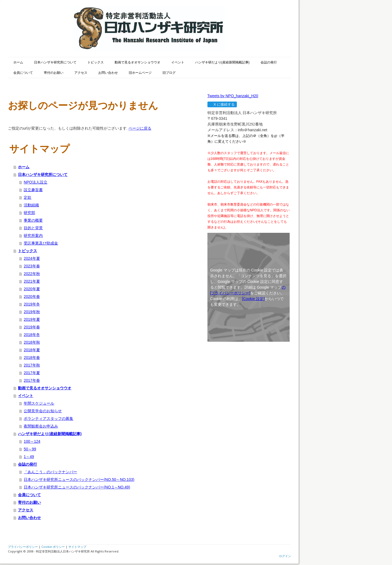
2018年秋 (32, 342)
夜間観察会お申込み (41, 426)
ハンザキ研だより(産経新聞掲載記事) (222, 62)
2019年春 (32, 327)
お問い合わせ (108, 73)
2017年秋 (32, 365)
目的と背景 (33, 228)
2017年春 (32, 380)
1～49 (29, 457)
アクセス (81, 73)
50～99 (30, 449)
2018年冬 (32, 335)
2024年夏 (32, 258)
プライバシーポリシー (23, 547)
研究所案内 (33, 236)
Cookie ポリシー (53, 547)
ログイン (285, 556)
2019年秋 (32, 312)
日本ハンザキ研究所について (55, 62)
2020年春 (32, 297)
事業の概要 (33, 220)
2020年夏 (32, 289)
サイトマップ (77, 547)
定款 (27, 197)
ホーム (18, 62)
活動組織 (31, 205)
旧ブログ (169, 73)
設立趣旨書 (33, 190)
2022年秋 (32, 274)
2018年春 (32, 358)
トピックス (96, 62)
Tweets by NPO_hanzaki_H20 (233, 96)
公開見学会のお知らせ (43, 411)
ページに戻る (140, 128)
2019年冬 (32, 304)
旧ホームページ (140, 73)
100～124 (32, 441)
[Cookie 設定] (253, 299)
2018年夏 (32, 350)
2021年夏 (32, 281)
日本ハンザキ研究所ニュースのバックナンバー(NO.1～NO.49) (77, 487)
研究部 (29, 213)
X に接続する (222, 104)
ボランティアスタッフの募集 (48, 419)
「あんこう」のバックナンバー (50, 472)
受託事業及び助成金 (41, 243)
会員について (23, 73)
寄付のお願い (54, 73)
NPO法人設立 (35, 182)
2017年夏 (32, 373)
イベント (178, 62)
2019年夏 (32, 319)
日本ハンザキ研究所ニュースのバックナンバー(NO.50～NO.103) (79, 480)
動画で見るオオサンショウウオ (137, 62)
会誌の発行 (269, 62)
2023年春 (32, 266)
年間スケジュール (39, 403)
